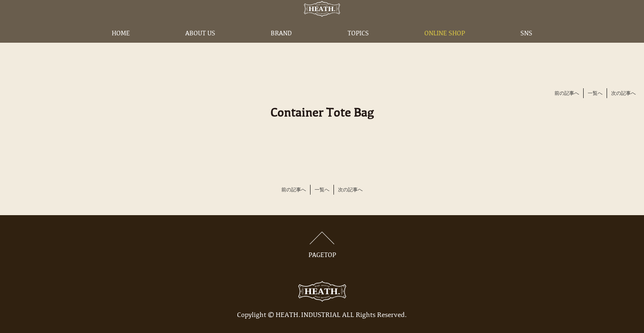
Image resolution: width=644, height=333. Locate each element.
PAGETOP (322, 245)
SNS (526, 46)
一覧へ (595, 94)
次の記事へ (623, 94)
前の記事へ (567, 94)
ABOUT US (200, 46)
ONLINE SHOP (445, 46)
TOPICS (358, 46)
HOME (121, 46)
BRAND (281, 46)
